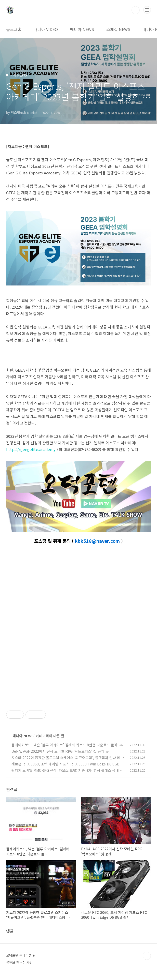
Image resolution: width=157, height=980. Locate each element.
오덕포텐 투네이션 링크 (22, 955)
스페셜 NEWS (118, 29)
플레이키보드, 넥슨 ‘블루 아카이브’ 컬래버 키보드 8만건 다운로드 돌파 (64, 745)
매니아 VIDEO (46, 29)
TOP (147, 956)
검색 (136, 10)
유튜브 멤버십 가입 (19, 962)
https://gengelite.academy (31, 449)
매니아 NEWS (82, 29)
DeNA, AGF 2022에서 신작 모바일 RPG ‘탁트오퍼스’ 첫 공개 (58, 751)
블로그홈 (14, 29)
